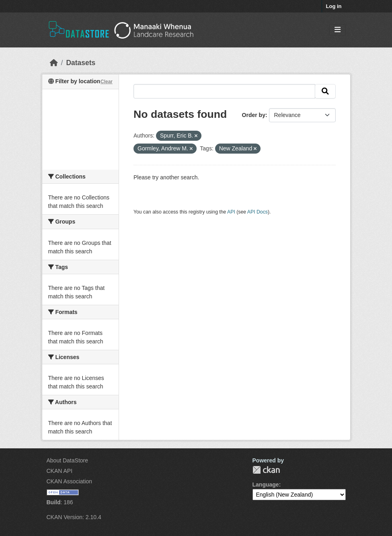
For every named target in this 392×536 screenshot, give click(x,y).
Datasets (81, 63)
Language (266, 485)
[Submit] (325, 91)
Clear (107, 82)
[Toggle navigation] (338, 30)
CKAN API (60, 471)
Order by (254, 115)
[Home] (54, 63)
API (231, 212)
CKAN (266, 470)
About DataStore (68, 460)
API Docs (258, 212)
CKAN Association (70, 481)
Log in (334, 6)
